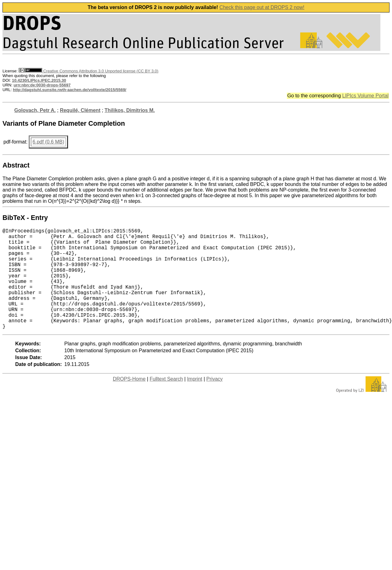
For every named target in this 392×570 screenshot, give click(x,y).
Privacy (214, 401)
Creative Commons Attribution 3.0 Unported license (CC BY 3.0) (88, 71)
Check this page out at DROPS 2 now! (262, 7)
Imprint (195, 401)
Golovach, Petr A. (35, 110)
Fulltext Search (166, 401)
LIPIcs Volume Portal (365, 96)
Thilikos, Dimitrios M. (130, 110)
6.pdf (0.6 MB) (48, 142)
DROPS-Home (129, 401)
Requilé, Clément (80, 110)
